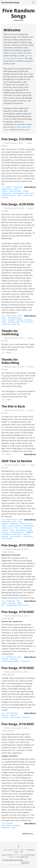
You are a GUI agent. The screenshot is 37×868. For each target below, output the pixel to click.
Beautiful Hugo (30, 855)
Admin (9, 353)
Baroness (6, 828)
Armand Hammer (27, 524)
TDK (16, 528)
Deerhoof (27, 717)
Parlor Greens (12, 316)
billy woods (15, 524)
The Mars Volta (28, 322)
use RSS (17, 127)
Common (17, 825)
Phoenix (6, 717)
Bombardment (29, 526)
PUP (15, 522)
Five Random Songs (10, 2)
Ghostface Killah (14, 322)
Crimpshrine (26, 661)
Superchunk (19, 187)
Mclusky (6, 530)
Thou (14, 828)
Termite (12, 320)
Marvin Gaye (28, 195)
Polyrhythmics (22, 530)
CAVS (5, 320)
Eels (20, 195)
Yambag (20, 320)
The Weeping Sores (18, 532)
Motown (6, 197)
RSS (22, 852)
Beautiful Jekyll (23, 857)
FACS (13, 530)
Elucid (5, 526)
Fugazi (26, 191)
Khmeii (5, 191)
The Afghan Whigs (15, 318)
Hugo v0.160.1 (7, 855)
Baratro (14, 715)
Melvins (10, 187)
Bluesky (26, 130)
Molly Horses (7, 528)
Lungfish (10, 823)
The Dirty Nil (11, 657)
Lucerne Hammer (15, 526)
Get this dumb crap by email (13, 860)
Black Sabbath (16, 717)
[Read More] (30, 187)
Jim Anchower (27, 490)
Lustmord (14, 659)
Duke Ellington (19, 193)
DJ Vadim (13, 603)
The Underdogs (12, 713)
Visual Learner (8, 538)
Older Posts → (29, 834)
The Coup (6, 324)
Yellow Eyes (18, 534)
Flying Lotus (16, 324)
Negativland (7, 193)
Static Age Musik (16, 191)
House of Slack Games (24, 433)
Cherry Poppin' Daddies (11, 661)
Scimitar (17, 189)
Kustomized (7, 825)
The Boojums (28, 536)
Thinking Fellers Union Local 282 (18, 605)
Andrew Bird (7, 189)
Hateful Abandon (26, 528)
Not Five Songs (12, 519)
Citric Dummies (16, 536)
